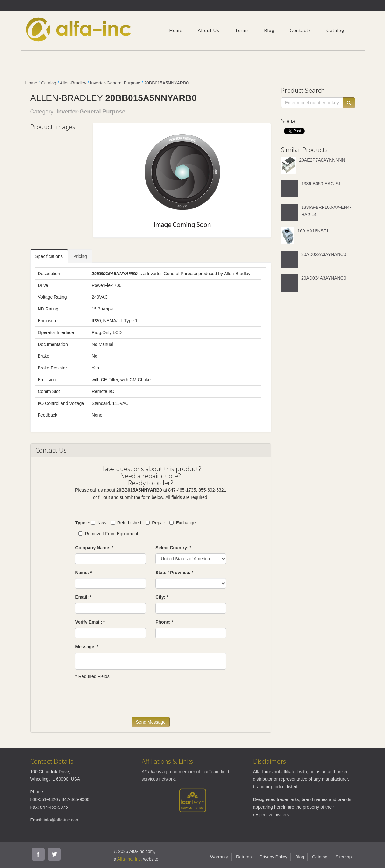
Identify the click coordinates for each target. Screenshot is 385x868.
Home (176, 30)
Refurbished (126, 523)
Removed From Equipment (108, 534)
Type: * (82, 523)
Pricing (80, 256)
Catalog (335, 30)
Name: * (83, 573)
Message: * (87, 647)
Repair (155, 523)
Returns (244, 857)
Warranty (219, 857)
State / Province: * (174, 573)
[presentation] (124, 701)
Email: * (83, 597)
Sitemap (343, 857)
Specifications (49, 256)
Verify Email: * (90, 622)
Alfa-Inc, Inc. (130, 859)
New (99, 523)
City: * (162, 597)
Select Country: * (173, 548)
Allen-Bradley (73, 83)
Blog (269, 30)
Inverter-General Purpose (115, 83)
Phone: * (164, 622)
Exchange (182, 523)
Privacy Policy (273, 857)
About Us (209, 30)
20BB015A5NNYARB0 (166, 83)
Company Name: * (94, 548)
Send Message (151, 722)
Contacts (300, 30)
